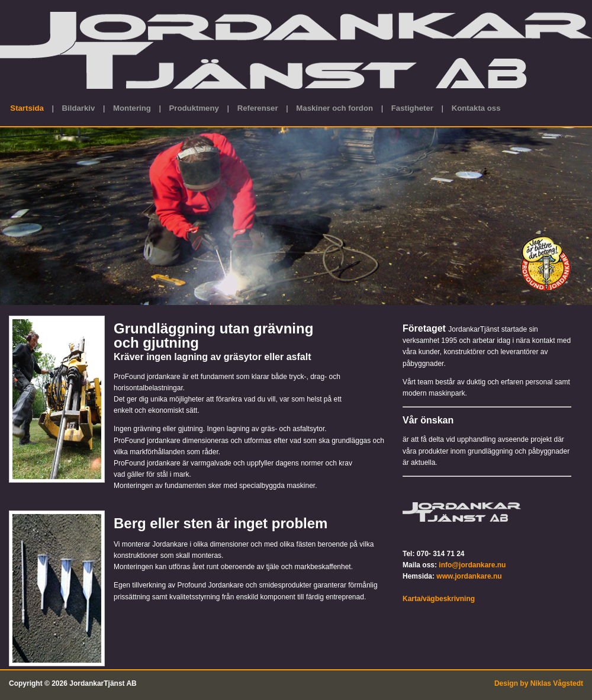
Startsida (27, 108)
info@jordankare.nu (472, 565)
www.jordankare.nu (469, 576)
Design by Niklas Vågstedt (539, 683)
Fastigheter (412, 108)
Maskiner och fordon (334, 108)
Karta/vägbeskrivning (439, 599)
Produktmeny (194, 108)
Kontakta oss (476, 108)
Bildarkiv (79, 108)
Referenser (258, 108)
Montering (132, 108)
